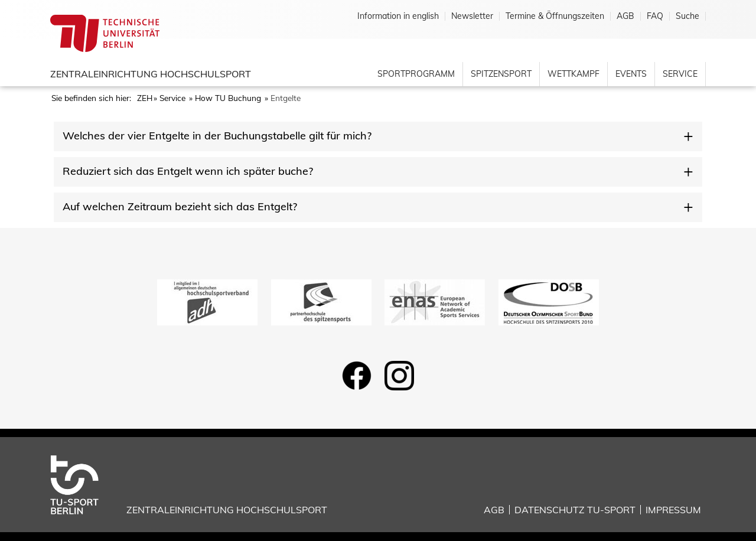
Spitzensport (501, 74)
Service (680, 74)
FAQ (655, 16)
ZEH (145, 98)
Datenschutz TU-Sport (575, 510)
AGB (625, 16)
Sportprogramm (416, 74)
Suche (687, 16)
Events (631, 74)
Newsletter (472, 16)
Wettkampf (573, 74)
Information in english (398, 16)
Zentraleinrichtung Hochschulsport (151, 74)
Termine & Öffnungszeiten (555, 16)
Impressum (673, 510)
